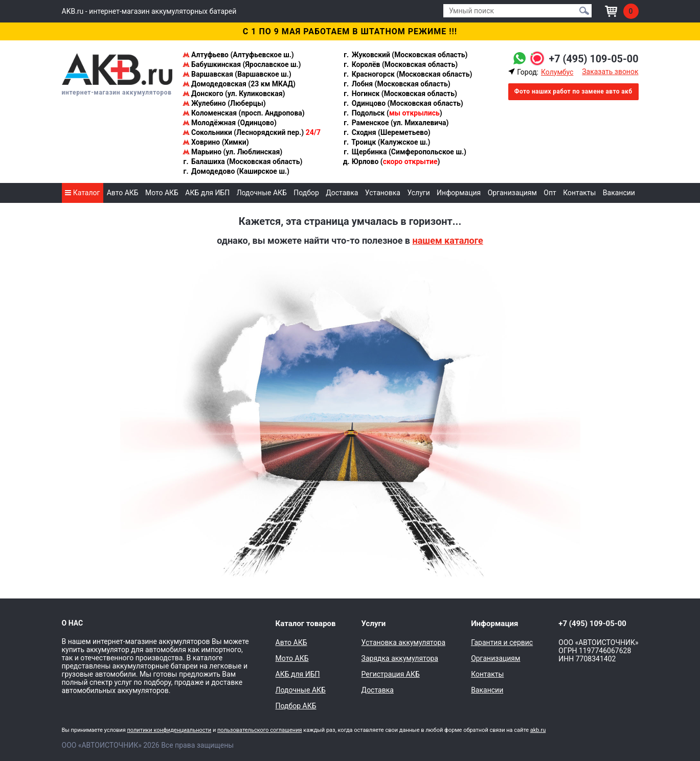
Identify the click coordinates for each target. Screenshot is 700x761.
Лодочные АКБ (262, 193)
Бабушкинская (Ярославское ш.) (242, 64)
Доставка (342, 193)
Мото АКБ (162, 193)
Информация (459, 193)
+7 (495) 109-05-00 (593, 59)
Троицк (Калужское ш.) (386, 142)
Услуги (418, 193)
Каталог (82, 193)
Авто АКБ (123, 193)
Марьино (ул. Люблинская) (233, 152)
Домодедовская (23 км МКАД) (239, 84)
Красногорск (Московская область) (407, 74)
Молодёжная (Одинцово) (230, 123)
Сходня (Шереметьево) (387, 132)
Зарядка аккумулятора (400, 658)
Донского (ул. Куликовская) (234, 94)
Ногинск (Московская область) (400, 94)
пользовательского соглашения (260, 730)
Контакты (579, 193)
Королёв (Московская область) (400, 64)
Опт (550, 193)
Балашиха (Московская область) (243, 162)
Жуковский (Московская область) (405, 55)
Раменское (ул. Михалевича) (396, 123)
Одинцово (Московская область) (403, 103)
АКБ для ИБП (207, 193)
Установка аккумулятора (403, 642)
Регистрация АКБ (391, 674)
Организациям (512, 193)
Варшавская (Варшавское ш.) (237, 74)
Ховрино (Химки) (216, 142)
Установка (383, 193)
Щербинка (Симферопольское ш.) (404, 152)
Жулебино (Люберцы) (224, 103)
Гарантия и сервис (502, 642)
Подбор (306, 193)
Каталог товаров (306, 624)
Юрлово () (391, 162)
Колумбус (557, 72)
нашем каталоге (447, 240)
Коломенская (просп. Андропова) (244, 113)
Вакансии (619, 193)
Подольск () (392, 113)
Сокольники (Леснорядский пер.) (252, 132)
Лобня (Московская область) (397, 84)
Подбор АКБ (296, 706)
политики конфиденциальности (169, 730)
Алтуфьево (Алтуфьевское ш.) (238, 55)
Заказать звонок (610, 72)
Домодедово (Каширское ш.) (236, 171)
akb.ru (538, 730)
